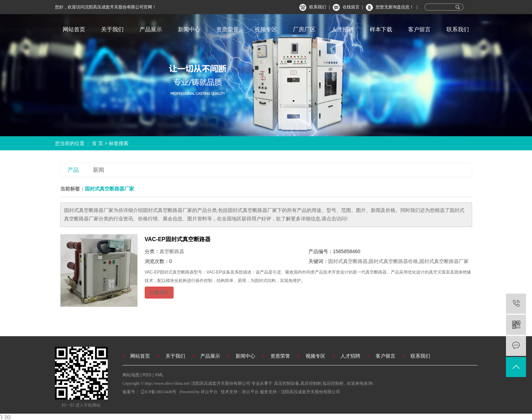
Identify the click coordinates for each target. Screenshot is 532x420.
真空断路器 (172, 251)
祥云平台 (209, 392)
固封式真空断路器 (348, 261)
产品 (73, 170)
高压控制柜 (311, 383)
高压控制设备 (287, 383)
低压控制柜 (333, 383)
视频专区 (266, 29)
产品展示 (151, 29)
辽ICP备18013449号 (159, 392)
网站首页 (74, 29)
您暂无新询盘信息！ (395, 7)
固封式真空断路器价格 (393, 261)
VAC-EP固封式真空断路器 (178, 239)
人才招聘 (343, 29)
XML (159, 375)
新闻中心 (189, 29)
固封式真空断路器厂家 (444, 261)
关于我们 (112, 29)
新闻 (99, 170)
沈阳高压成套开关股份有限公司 (311, 392)
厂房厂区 (304, 29)
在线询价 (159, 293)
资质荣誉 (227, 29)
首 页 (98, 143)
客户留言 (419, 29)
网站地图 (132, 375)
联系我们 (318, 7)
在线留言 (351, 7)
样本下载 (381, 29)
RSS (147, 375)
